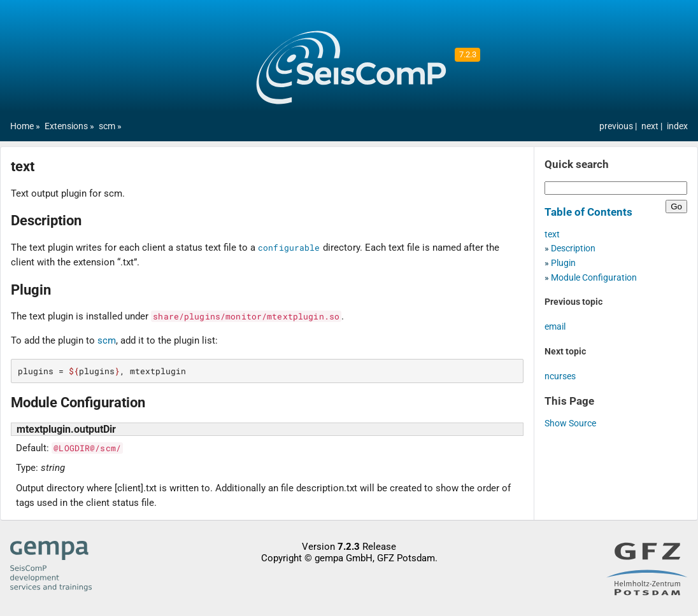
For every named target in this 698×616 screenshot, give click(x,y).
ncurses (560, 376)
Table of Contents (588, 212)
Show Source (570, 423)
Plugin (563, 263)
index (677, 126)
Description (573, 248)
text (552, 234)
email (555, 327)
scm (107, 126)
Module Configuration (594, 278)
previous (617, 126)
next (651, 126)
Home (22, 126)
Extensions (66, 126)
